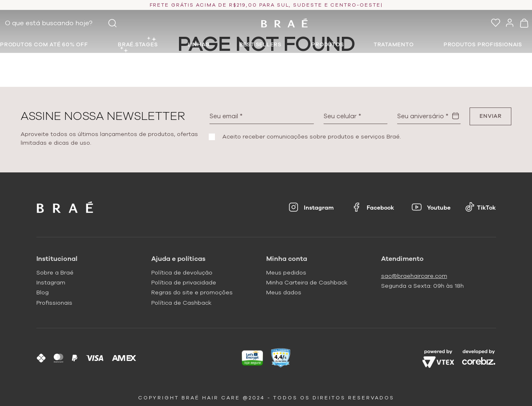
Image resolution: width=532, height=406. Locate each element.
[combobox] (63, 23)
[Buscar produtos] (112, 23)
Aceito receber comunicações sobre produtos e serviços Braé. (312, 137)
